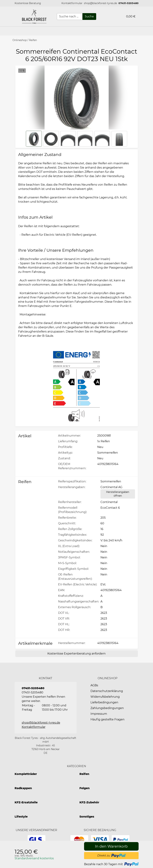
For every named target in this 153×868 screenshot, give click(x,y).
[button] (72, 3)
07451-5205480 (129, 3)
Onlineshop (20, 40)
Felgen (85, 788)
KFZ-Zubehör (89, 802)
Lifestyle (21, 817)
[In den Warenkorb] (111, 846)
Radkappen (23, 788)
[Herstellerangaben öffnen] (118, 494)
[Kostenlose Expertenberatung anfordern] (77, 654)
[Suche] (89, 17)
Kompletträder (26, 774)
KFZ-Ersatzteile (26, 802)
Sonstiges (87, 817)
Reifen (33, 40)
